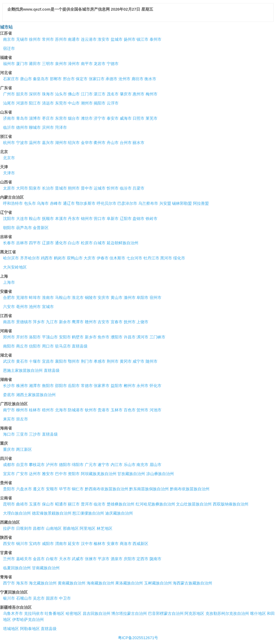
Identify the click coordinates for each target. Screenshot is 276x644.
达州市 (35, 474)
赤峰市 (56, 203)
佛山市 (74, 94)
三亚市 (22, 434)
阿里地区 (88, 528)
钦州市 (91, 410)
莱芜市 (152, 118)
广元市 (91, 465)
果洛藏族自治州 (129, 583)
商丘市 (22, 346)
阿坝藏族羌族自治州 (99, 474)
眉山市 (155, 465)
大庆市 (90, 258)
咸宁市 (138, 361)
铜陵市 (91, 298)
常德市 (87, 386)
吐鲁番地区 (55, 613)
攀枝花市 (37, 465)
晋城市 (61, 188)
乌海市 (43, 203)
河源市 (22, 103)
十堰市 (35, 361)
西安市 (9, 544)
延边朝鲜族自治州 (122, 243)
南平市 (87, 64)
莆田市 (35, 64)
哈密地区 (74, 613)
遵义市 (39, 489)
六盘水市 (24, 489)
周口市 (48, 346)
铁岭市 (152, 219)
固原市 (52, 598)
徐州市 (35, 39)
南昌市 (9, 322)
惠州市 (138, 94)
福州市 (9, 64)
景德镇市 (24, 322)
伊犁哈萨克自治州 (28, 620)
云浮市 (113, 103)
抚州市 (130, 322)
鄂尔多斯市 (86, 203)
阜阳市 (142, 298)
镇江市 (142, 39)
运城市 (100, 188)
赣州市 (91, 322)
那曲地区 (71, 528)
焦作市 (103, 337)
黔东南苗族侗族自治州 (149, 489)
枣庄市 (48, 118)
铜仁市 (78, 489)
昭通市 (61, 504)
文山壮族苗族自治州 (194, 504)
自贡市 (22, 465)
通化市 (61, 243)
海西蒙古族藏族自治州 (192, 583)
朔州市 (74, 188)
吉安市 (103, 322)
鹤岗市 (60, 258)
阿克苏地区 (194, 613)
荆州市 (113, 361)
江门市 (87, 94)
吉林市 (22, 243)
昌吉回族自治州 (97, 613)
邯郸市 (56, 79)
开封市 (22, 337)
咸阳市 (48, 544)
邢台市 (69, 79)
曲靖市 (22, 504)
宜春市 (117, 322)
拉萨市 (9, 528)
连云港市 (89, 39)
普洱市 (87, 504)
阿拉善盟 (201, 203)
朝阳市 (9, 228)
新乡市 (91, 337)
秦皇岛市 (41, 79)
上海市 (9, 282)
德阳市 (65, 465)
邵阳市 (61, 386)
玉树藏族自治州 (158, 583)
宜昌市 (48, 361)
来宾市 (9, 419)
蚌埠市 (35, 298)
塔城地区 (11, 629)
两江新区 (24, 449)
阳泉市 (35, 188)
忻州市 (113, 188)
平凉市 (103, 559)
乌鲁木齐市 (13, 613)
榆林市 (100, 544)
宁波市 (22, 143)
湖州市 (61, 143)
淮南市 (48, 298)
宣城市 (48, 307)
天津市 (9, 173)
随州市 (152, 361)
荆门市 (87, 361)
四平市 (35, 243)
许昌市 (130, 337)
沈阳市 (9, 219)
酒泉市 (117, 559)
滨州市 (48, 127)
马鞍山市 (63, 298)
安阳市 (65, 337)
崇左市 (22, 419)
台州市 (126, 143)
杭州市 (9, 143)
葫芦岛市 (24, 228)
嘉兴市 (48, 143)
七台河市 (134, 258)
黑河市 (166, 258)
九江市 (52, 322)
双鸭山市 (75, 258)
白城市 (100, 243)
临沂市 (9, 127)
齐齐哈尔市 (30, 258)
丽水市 (138, 143)
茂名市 (113, 94)
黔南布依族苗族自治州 (190, 489)
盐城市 (117, 39)
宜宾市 (9, 474)
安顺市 (52, 489)
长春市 (9, 243)
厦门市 (22, 64)
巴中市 (61, 474)
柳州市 (22, 410)
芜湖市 (22, 298)
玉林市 (117, 410)
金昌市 (39, 559)
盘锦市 (138, 219)
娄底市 (9, 395)
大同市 (22, 188)
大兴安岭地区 (15, 267)
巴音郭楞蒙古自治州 (166, 613)
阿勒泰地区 (30, 629)
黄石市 (22, 361)
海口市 (9, 434)
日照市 (138, 118)
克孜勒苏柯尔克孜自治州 (227, 613)
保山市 (48, 504)
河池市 (155, 410)
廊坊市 (138, 79)
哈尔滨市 (11, 258)
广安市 (22, 474)
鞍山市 (35, 219)
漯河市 (142, 337)
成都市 (9, 465)
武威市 (78, 559)
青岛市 (22, 118)
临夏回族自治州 (17, 568)
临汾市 (126, 188)
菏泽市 (61, 127)
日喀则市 (24, 528)
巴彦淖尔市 (127, 203)
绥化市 (179, 258)
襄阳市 (61, 361)
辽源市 (48, 243)
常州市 (48, 39)
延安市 (74, 544)
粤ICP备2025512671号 (138, 638)
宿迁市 (9, 48)
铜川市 (22, 544)
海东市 (22, 583)
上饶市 (142, 322)
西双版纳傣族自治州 (231, 504)
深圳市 (35, 94)
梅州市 (152, 94)
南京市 (9, 39)
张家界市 (102, 386)
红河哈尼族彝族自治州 (155, 504)
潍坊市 (87, 118)
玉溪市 (35, 504)
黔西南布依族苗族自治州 (107, 489)
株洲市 (22, 386)
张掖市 (91, 559)
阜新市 (113, 219)
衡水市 (150, 79)
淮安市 (103, 39)
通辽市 (69, 203)
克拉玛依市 (34, 613)
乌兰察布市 (148, 203)
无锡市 (22, 39)
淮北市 (78, 298)
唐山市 (26, 79)
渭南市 (61, 544)
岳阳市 (74, 386)
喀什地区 (258, 613)
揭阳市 (100, 103)
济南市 (9, 118)
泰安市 (113, 118)
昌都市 (39, 528)
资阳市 (74, 474)
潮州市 (87, 103)
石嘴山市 (24, 598)
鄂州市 (74, 361)
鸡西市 (47, 258)
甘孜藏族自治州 (131, 474)
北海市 (61, 410)
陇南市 (155, 559)
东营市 (61, 118)
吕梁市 (138, 188)
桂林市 (35, 410)
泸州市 (52, 465)
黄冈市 (126, 361)
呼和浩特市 (13, 203)
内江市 (117, 465)
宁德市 (113, 64)
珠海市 (48, 94)
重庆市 (9, 449)
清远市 (48, 103)
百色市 (130, 410)
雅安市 (48, 474)
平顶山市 (50, 337)
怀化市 (155, 386)
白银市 (52, 559)
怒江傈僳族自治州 (88, 513)
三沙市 (35, 434)
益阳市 (117, 386)
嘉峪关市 (24, 559)
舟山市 (113, 143)
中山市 (74, 103)
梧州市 (48, 410)
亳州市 (22, 307)
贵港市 (103, 410)
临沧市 (100, 504)
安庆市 (103, 298)
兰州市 (9, 559)
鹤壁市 (78, 337)
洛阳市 (35, 337)
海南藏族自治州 (100, 583)
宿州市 (155, 298)
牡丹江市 (151, 258)
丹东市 (74, 219)
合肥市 (9, 298)
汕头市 (61, 94)
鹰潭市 (78, 322)
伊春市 (103, 258)
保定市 (82, 79)
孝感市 (100, 361)
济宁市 (100, 118)
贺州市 (142, 410)
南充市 (142, 465)
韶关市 (22, 94)
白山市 (74, 243)
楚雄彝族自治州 (121, 504)
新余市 (65, 322)
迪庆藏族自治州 (119, 513)
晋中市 (87, 188)
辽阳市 (126, 219)
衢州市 (100, 143)
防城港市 (76, 410)
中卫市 (65, 598)
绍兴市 (74, 143)
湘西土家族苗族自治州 (36, 395)
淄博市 (35, 118)
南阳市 (9, 346)
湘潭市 (35, 386)
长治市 (48, 188)
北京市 (9, 158)
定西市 (142, 559)
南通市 (74, 39)
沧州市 (124, 79)
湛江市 (100, 94)
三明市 (48, 64)
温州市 (35, 143)
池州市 (35, 307)
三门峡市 (157, 337)
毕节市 (65, 489)
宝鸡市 (35, 544)
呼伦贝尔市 (107, 203)
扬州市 (130, 39)
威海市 (126, 118)
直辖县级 (80, 346)
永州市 (142, 386)
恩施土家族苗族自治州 (23, 370)
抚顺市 (48, 219)
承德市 (111, 79)
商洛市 (126, 544)
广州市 (9, 94)
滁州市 (130, 298)
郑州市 (9, 337)
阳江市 (35, 103)
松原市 (87, 243)
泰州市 (155, 39)
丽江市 (74, 504)
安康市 (113, 544)
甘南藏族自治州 (46, 568)
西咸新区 (140, 544)
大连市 (22, 219)
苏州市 (61, 39)
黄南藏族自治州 (72, 583)
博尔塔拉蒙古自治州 (129, 613)
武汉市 (9, 361)
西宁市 (9, 583)
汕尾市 (9, 103)
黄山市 (117, 298)
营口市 (100, 219)
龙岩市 (100, 64)
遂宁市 (103, 465)
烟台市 (74, 118)
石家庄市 (11, 79)
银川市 (9, 598)
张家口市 (97, 79)
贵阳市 (9, 489)
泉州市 (61, 64)
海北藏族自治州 (43, 583)
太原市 (9, 188)
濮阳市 (117, 337)
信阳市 (35, 346)
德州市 (22, 127)
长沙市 (9, 386)
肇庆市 (126, 94)
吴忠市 (39, 598)
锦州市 (87, 219)
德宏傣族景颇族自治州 (52, 513)
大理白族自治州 (17, 513)
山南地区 (54, 528)
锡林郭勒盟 (182, 203)
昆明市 (9, 504)
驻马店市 (63, 346)
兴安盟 (165, 203)
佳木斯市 (117, 258)
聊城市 (35, 127)
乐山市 (130, 465)
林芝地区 (105, 528)
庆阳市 (130, 559)
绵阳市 (78, 465)
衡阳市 (48, 386)
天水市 (65, 559)
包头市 (30, 203)
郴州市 (130, 386)
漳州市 (74, 64)
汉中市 (87, 544)
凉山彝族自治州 (160, 474)
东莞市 (61, 103)
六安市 (9, 307)
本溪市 (61, 219)
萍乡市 (39, 322)
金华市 (87, 143)
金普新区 (41, 228)
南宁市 (9, 410)
